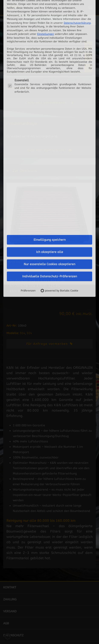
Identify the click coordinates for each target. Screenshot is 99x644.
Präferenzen (28, 183)
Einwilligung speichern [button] (50, 132)
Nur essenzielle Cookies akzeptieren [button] (49, 157)
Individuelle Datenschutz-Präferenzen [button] (50, 169)
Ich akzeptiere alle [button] (50, 144)
